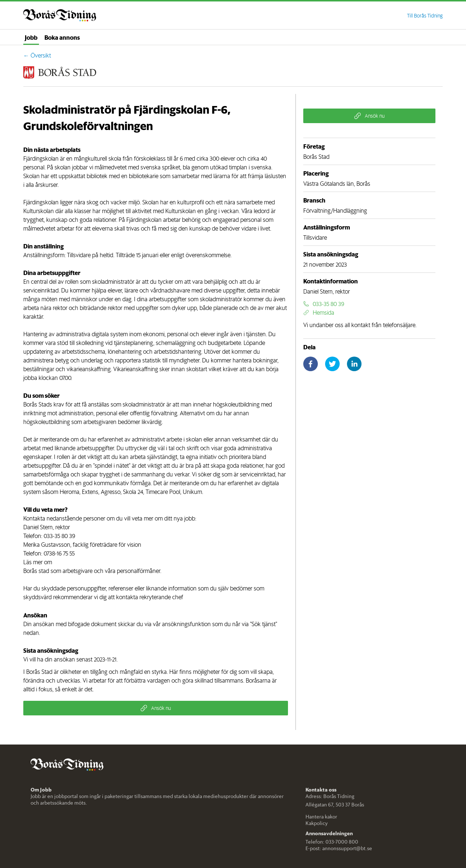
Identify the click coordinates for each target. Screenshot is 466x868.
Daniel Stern (38, 527)
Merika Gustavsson (47, 545)
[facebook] (311, 364)
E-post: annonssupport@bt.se (339, 848)
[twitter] (332, 364)
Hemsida (319, 313)
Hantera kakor (321, 817)
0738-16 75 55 (59, 553)
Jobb (31, 37)
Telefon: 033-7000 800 (332, 842)
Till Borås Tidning (425, 16)
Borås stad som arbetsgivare (58, 571)
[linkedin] (354, 364)
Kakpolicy (317, 823)
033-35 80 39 (59, 536)
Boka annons (62, 37)
